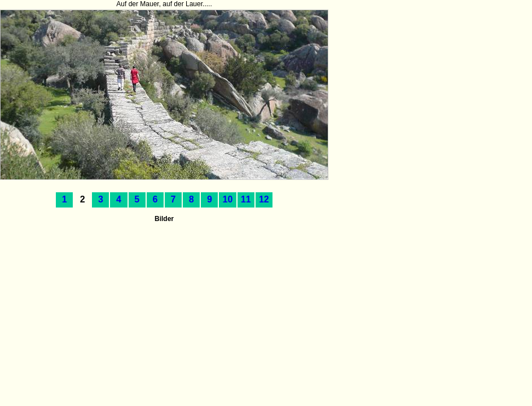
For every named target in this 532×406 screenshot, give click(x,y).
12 (264, 199)
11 (246, 199)
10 (228, 199)
